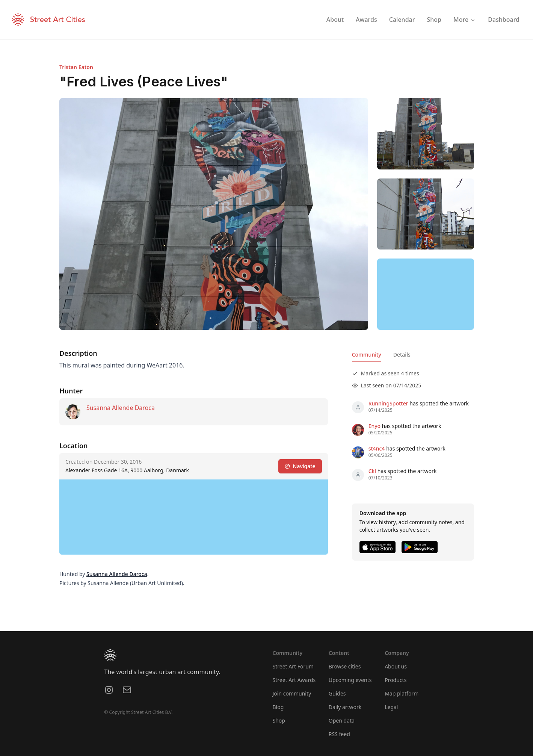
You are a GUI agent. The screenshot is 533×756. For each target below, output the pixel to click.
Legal (391, 707)
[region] (426, 294)
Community (366, 355)
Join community (292, 693)
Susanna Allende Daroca (121, 408)
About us (396, 666)
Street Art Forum (293, 666)
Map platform (402, 693)
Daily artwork (345, 707)
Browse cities (345, 666)
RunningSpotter (388, 403)
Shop (279, 720)
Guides (337, 693)
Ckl (372, 471)
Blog (278, 707)
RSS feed (339, 734)
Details (402, 355)
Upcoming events (350, 680)
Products (396, 680)
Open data (342, 720)
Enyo (374, 426)
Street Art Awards (294, 680)
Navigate (300, 466)
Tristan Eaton (76, 67)
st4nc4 (376, 448)
